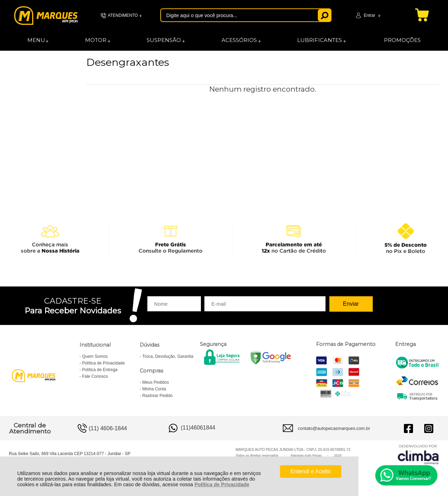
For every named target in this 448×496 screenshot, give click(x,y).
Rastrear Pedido (157, 396)
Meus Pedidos (155, 382)
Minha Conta (154, 389)
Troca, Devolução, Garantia (168, 356)
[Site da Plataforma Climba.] (418, 454)
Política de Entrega (100, 370)
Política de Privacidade (222, 484)
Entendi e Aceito (310, 471)
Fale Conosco (95, 376)
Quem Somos (95, 356)
